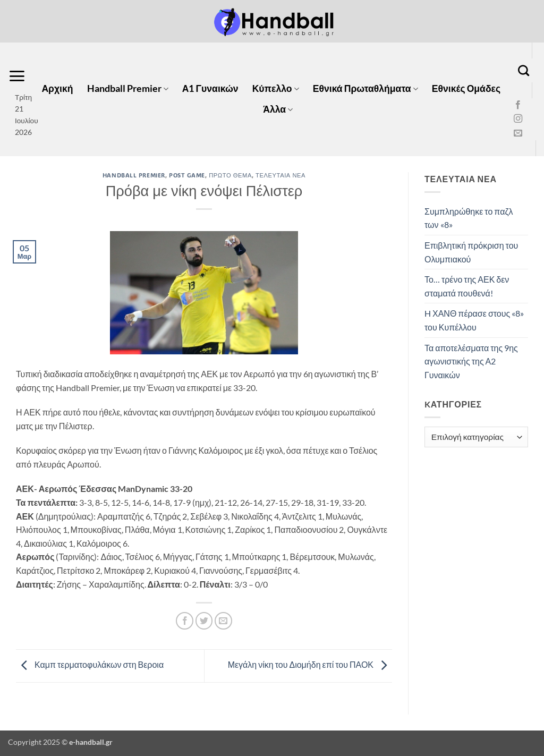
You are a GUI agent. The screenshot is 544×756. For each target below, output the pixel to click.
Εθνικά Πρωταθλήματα (365, 88)
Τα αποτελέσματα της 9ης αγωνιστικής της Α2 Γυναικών (471, 361)
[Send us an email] (518, 133)
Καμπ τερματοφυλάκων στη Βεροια (90, 664)
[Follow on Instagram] (518, 119)
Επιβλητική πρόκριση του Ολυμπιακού (471, 252)
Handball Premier (128, 88)
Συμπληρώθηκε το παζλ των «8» (469, 218)
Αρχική (57, 88)
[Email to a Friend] (223, 621)
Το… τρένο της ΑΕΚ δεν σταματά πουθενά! (467, 286)
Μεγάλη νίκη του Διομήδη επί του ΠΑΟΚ (310, 664)
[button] (17, 76)
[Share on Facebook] (185, 621)
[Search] (524, 70)
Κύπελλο (276, 88)
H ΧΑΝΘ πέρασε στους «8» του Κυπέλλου (474, 320)
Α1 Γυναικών (210, 88)
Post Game (187, 175)
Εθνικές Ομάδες (466, 88)
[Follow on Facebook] (518, 105)
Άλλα (278, 109)
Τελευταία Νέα (280, 175)
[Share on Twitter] (204, 621)
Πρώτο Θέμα (230, 175)
